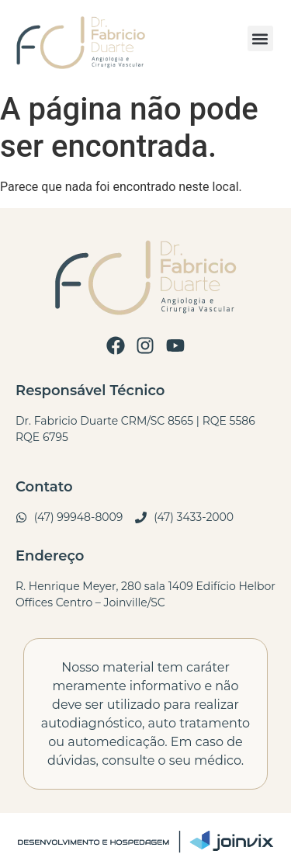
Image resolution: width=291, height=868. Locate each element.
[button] (260, 38)
